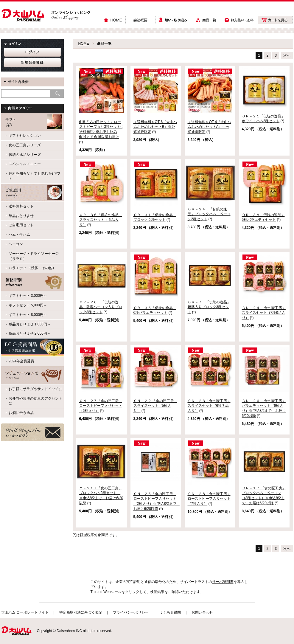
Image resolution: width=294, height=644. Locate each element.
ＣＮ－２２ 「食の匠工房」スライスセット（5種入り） (155, 406)
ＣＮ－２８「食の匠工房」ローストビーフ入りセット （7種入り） (209, 499)
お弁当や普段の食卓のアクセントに (35, 401)
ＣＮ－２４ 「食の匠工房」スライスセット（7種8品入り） (264, 313)
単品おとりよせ (21, 216)
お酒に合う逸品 (21, 413)
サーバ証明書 (223, 582)
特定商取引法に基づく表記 (81, 612)
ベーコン (16, 244)
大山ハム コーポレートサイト (25, 612)
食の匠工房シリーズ (25, 145)
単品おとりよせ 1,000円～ (30, 324)
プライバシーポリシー (131, 612)
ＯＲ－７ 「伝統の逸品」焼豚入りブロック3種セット (209, 307)
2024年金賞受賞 (22, 361)
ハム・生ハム (19, 235)
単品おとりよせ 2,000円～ (30, 333)
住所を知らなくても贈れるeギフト (35, 176)
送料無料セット (21, 206)
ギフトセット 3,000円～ (28, 296)
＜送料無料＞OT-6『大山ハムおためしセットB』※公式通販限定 (155, 127)
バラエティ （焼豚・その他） (32, 268)
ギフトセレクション (25, 136)
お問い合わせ (202, 612)
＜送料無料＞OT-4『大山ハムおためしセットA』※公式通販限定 (210, 127)
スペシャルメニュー (25, 164)
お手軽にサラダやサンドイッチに (35, 389)
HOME (84, 44)
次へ (287, 55)
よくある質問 (170, 612)
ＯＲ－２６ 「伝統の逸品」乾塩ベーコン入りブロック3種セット (101, 307)
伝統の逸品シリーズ (25, 155)
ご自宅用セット (21, 225)
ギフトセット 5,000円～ (28, 305)
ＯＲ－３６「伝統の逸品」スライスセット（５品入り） (101, 220)
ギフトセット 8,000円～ (28, 315)
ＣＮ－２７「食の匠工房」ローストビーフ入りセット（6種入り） (101, 406)
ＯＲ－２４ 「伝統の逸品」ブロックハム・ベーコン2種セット (209, 214)
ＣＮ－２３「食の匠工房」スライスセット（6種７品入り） (209, 406)
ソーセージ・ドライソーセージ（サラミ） (34, 256)
